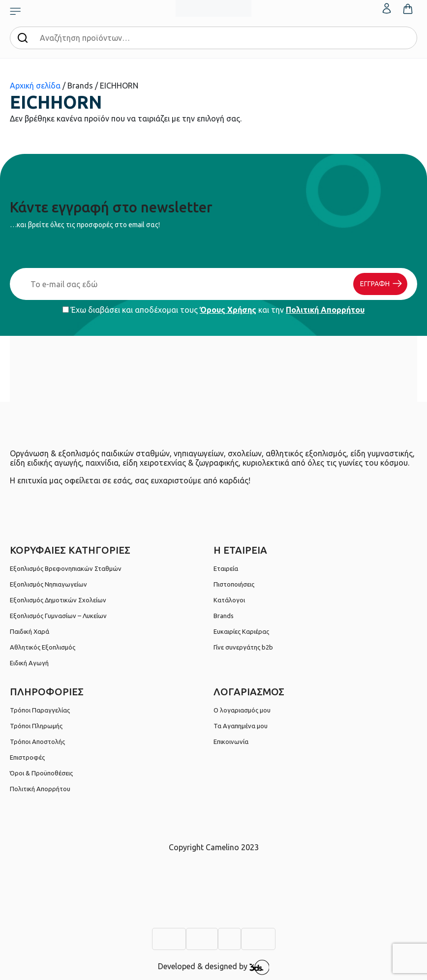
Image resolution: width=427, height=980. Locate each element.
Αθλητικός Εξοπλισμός (43, 647)
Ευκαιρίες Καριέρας (241, 631)
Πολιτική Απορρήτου (325, 310)
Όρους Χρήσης (228, 310)
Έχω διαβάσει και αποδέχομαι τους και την (213, 310)
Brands (224, 616)
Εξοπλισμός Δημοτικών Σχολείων (58, 600)
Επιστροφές (27, 757)
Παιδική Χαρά (30, 631)
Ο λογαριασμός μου (242, 710)
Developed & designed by (214, 967)
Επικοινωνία (231, 742)
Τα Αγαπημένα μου (241, 726)
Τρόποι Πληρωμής (36, 726)
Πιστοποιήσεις (234, 584)
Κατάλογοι (229, 600)
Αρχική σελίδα (35, 86)
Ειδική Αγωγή (29, 663)
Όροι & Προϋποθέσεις (41, 773)
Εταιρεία (226, 568)
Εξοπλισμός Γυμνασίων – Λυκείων (58, 616)
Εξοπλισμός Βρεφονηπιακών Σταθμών (66, 568)
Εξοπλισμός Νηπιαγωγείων (48, 584)
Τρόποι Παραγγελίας (40, 710)
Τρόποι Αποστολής (37, 742)
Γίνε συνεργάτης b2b (243, 647)
